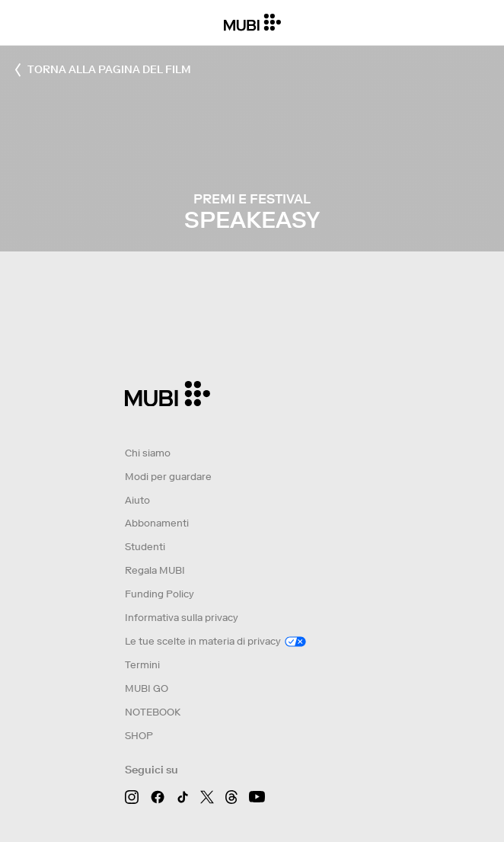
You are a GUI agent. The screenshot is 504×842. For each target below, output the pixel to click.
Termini (142, 665)
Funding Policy (159, 594)
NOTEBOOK (153, 712)
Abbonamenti (157, 523)
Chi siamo (148, 453)
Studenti (145, 547)
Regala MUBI (155, 570)
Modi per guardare (168, 477)
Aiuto (137, 500)
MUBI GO (147, 688)
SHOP (139, 736)
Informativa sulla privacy (182, 618)
